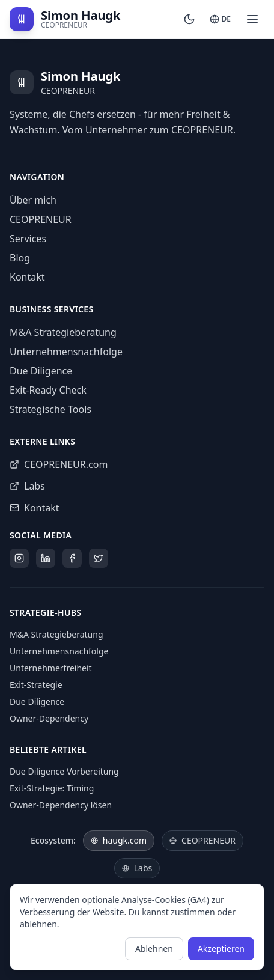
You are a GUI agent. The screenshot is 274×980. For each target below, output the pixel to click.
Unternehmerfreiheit (51, 668)
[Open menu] (252, 19)
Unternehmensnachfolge (66, 352)
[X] (99, 558)
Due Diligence (41, 371)
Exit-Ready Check (48, 390)
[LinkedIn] (46, 558)
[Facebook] (72, 558)
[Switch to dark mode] (189, 19)
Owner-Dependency (49, 718)
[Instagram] (19, 558)
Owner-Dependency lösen (61, 805)
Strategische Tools (50, 409)
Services (28, 239)
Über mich (33, 200)
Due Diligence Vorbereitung (64, 771)
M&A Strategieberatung (63, 332)
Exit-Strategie (36, 685)
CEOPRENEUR (41, 219)
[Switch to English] (220, 19)
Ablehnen (154, 948)
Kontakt (27, 277)
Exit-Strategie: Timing (52, 788)
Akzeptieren (221, 948)
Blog (20, 258)
